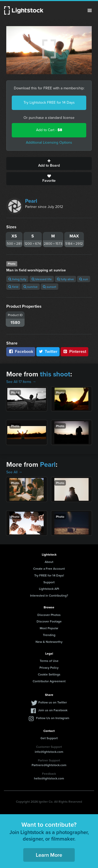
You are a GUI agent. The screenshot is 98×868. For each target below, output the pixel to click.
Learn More (49, 855)
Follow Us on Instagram (53, 718)
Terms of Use (49, 661)
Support (49, 582)
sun (84, 279)
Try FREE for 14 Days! (49, 575)
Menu (90, 10)
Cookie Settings (49, 674)
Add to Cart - (49, 130)
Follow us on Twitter (53, 702)
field (13, 287)
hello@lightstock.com (49, 778)
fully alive (65, 279)
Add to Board (49, 164)
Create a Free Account (49, 569)
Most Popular (49, 628)
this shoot (55, 374)
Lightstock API (49, 589)
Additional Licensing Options (49, 142)
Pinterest (74, 351)
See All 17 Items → (21, 382)
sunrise (31, 287)
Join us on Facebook (53, 710)
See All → (14, 472)
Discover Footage (49, 621)
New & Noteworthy (49, 642)
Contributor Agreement (49, 681)
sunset (50, 287)
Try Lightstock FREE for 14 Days (49, 103)
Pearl (31, 201)
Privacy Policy (49, 668)
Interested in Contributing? (49, 595)
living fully (17, 279)
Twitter (48, 351)
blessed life (42, 279)
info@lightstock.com (49, 752)
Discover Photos (49, 615)
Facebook (21, 351)
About (49, 562)
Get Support (49, 738)
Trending (49, 635)
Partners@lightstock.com (49, 765)
